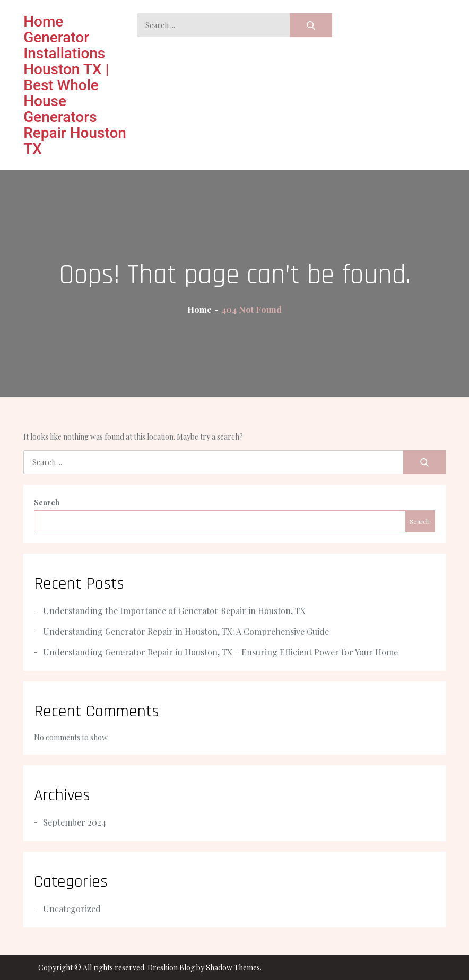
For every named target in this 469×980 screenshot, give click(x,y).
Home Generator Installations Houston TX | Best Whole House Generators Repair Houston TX (75, 85)
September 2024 (75, 822)
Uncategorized (72, 909)
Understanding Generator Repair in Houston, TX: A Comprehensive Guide (186, 631)
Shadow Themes (233, 968)
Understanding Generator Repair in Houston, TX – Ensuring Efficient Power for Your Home (220, 652)
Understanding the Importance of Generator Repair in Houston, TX (174, 611)
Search (47, 502)
